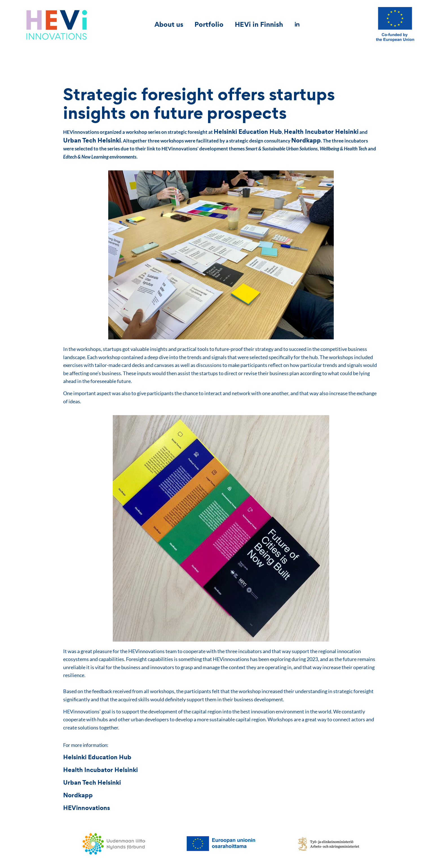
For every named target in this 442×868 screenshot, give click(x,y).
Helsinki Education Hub (248, 132)
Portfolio (209, 24)
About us (169, 24)
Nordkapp (306, 140)
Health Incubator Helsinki (321, 132)
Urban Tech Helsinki (92, 140)
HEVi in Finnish (259, 24)
